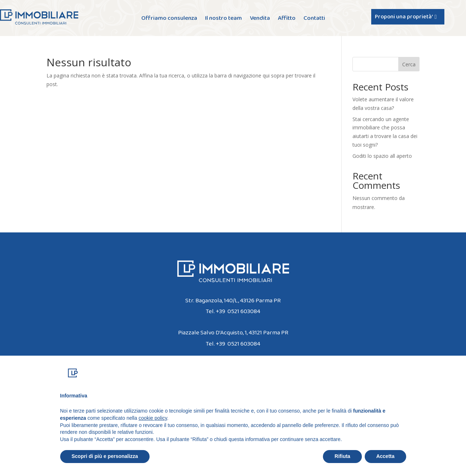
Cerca (409, 64)
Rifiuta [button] (342, 464)
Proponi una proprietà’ (404, 17)
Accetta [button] (385, 464)
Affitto (287, 19)
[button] (403, 381)
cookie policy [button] (153, 425)
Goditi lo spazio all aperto (382, 156)
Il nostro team (223, 19)
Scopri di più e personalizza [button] (105, 464)
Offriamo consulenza (169, 19)
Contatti (314, 19)
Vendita (260, 19)
